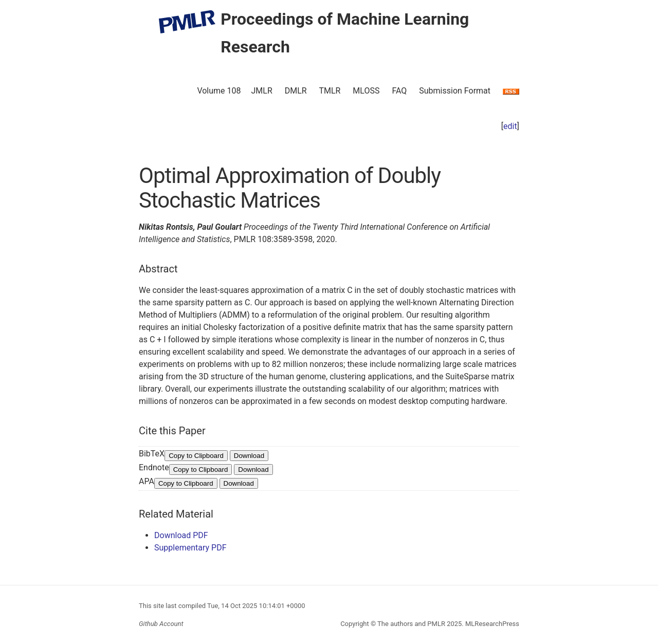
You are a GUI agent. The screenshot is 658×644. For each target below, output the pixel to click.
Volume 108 (219, 91)
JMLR (262, 91)
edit (510, 126)
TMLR (330, 91)
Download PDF (181, 535)
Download (249, 456)
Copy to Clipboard (196, 456)
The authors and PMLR (411, 624)
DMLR (296, 91)
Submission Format (455, 91)
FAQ (399, 91)
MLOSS (366, 91)
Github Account (161, 624)
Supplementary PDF (190, 548)
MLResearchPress (491, 624)
